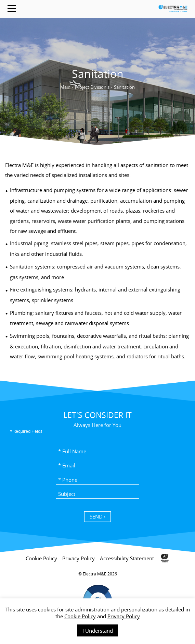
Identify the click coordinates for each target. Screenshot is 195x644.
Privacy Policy (124, 616)
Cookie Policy (80, 616)
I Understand (98, 631)
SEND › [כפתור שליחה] (98, 516)
